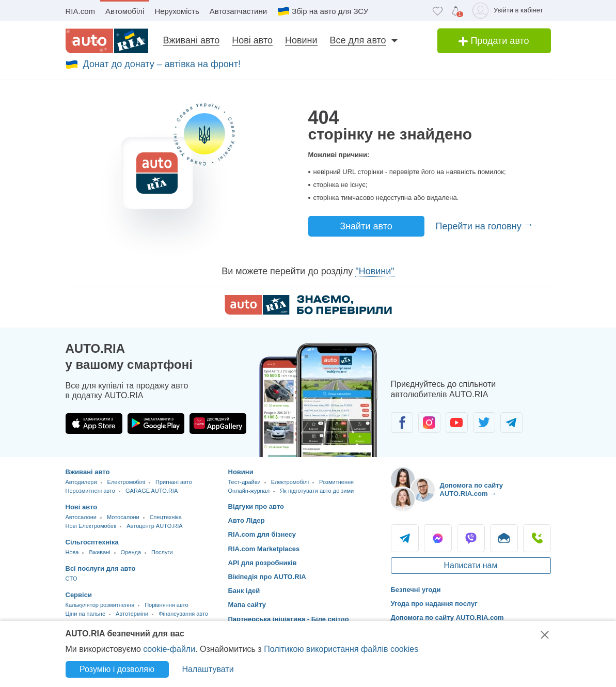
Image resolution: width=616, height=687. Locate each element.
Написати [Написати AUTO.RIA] (504, 538)
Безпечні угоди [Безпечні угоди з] (416, 590)
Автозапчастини (238, 11)
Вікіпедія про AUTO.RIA (267, 577)
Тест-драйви (244, 482)
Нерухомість (177, 11)
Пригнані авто (174, 482)
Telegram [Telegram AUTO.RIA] (405, 538)
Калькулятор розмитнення (100, 605)
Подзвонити (537, 538)
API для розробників (263, 563)
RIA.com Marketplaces (264, 549)
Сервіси (79, 595)
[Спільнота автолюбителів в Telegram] (511, 423)
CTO (72, 579)
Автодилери (81, 482)
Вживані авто (192, 40)
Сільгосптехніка (92, 542)
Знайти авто (366, 226)
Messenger (438, 538)
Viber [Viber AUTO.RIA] (471, 538)
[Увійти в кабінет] (509, 11)
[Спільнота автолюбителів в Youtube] (457, 423)
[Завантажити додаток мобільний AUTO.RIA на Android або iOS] (319, 400)
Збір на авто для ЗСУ (330, 11)
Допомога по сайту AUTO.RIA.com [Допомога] (447, 618)
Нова (72, 552)
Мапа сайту (247, 605)
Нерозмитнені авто (90, 491)
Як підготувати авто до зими (317, 491)
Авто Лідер (247, 520)
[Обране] (438, 11)
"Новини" (375, 271)
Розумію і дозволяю (117, 669)
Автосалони (81, 517)
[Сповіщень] (456, 11)
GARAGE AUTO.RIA (152, 491)
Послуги (162, 552)
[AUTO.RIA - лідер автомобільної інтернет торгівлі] (107, 41)
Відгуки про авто (256, 506)
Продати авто (494, 41)
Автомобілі (125, 11)
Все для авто (358, 40)
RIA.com (81, 11)
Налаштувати (208, 669)
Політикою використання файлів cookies (341, 649)
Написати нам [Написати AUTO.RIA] (470, 565)
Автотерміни (132, 614)
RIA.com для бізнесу (262, 534)
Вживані (99, 552)
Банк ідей (244, 591)
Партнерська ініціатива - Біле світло (289, 619)
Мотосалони (123, 517)
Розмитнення (336, 482)
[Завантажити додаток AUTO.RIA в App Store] (94, 424)
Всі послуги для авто (101, 568)
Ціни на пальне (86, 614)
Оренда (131, 552)
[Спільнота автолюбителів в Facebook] (402, 423)
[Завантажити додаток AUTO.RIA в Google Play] (156, 424)
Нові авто (252, 40)
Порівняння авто (166, 605)
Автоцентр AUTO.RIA (154, 526)
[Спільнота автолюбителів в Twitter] (484, 423)
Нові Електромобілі (91, 526)
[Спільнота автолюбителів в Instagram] (429, 423)
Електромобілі (126, 482)
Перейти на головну (480, 226)
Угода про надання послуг (434, 604)
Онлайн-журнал (249, 491)
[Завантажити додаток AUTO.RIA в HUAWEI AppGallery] (218, 424)
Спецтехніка (166, 517)
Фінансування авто (183, 614)
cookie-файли (169, 649)
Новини (301, 40)
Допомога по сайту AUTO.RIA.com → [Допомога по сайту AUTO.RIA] (472, 489)
